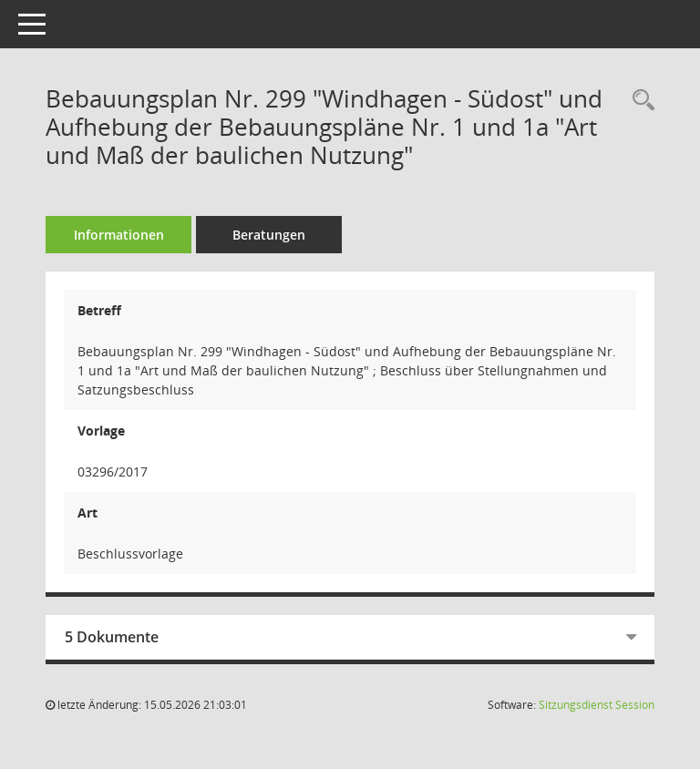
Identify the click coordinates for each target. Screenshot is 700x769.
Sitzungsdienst (597, 705)
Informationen (119, 235)
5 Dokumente (112, 637)
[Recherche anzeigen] (639, 101)
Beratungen (269, 235)
